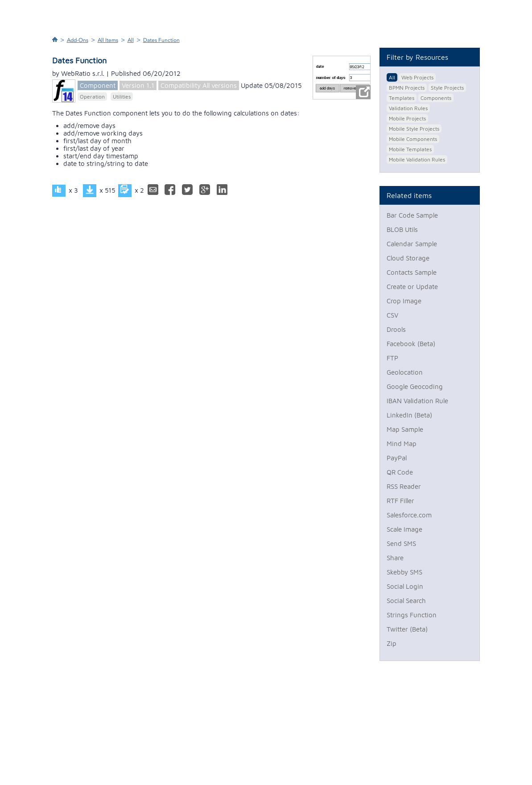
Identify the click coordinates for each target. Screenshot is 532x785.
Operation (92, 97)
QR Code (400, 472)
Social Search (406, 601)
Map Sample (405, 429)
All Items (108, 40)
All (131, 40)
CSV (392, 315)
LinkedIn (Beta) (409, 415)
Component (98, 85)
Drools (396, 329)
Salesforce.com (409, 515)
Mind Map (402, 444)
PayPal (397, 458)
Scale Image (404, 529)
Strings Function (412, 615)
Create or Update (412, 287)
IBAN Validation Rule (417, 401)
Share (395, 558)
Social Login (405, 586)
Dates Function (161, 40)
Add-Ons (78, 40)
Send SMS (401, 543)
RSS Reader (404, 486)
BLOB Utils (402, 229)
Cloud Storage (408, 258)
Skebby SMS (404, 572)
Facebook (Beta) (411, 344)
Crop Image (404, 301)
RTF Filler (400, 501)
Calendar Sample (412, 244)
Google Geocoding (415, 386)
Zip (392, 643)
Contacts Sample (412, 272)
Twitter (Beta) (407, 629)
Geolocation (405, 372)
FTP (392, 358)
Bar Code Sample (412, 215)
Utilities (122, 97)
